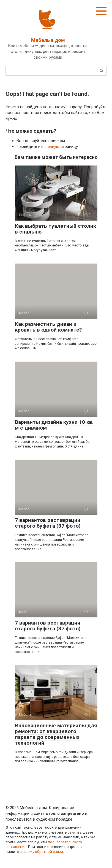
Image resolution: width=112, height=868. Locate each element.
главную (52, 147)
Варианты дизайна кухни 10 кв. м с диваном (54, 425)
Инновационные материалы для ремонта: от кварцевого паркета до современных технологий (56, 734)
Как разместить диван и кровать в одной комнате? (48, 327)
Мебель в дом (48, 40)
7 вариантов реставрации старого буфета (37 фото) (48, 523)
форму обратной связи (43, 851)
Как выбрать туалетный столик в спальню (55, 229)
